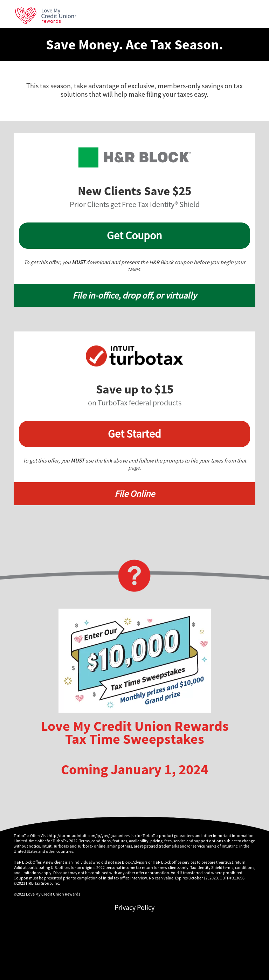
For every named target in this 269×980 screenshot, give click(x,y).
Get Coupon (134, 235)
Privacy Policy (134, 907)
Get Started (134, 434)
